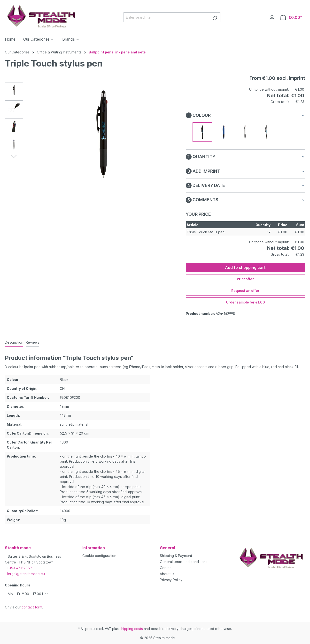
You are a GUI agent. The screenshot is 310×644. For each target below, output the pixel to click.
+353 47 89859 (19, 568)
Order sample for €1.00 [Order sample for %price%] (245, 302)
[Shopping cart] (291, 17)
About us (167, 574)
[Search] (215, 17)
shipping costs (131, 629)
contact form (32, 607)
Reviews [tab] (32, 342)
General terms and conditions (184, 562)
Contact (166, 568)
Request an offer (245, 291)
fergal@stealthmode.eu (26, 574)
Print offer (245, 279)
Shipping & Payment (176, 556)
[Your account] (272, 17)
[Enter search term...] (166, 17)
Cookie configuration (99, 556)
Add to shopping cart (245, 267)
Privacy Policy (171, 580)
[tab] (14, 343)
